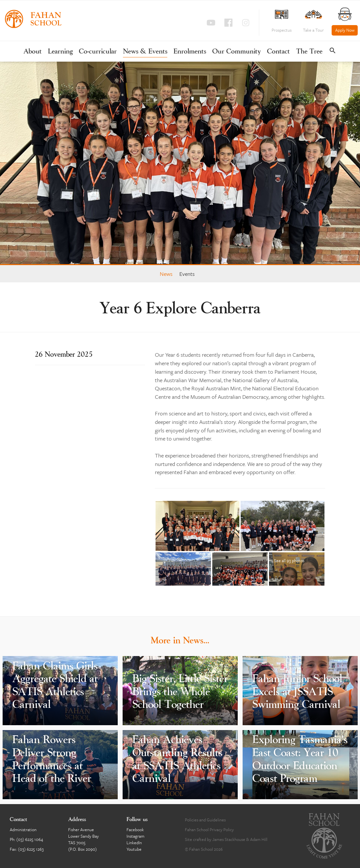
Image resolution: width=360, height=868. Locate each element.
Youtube (134, 849)
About (33, 52)
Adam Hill (259, 839)
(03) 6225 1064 (30, 839)
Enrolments (190, 52)
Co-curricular (98, 52)
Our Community (237, 52)
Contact (278, 52)
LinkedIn (134, 843)
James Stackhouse (229, 839)
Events (187, 274)
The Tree (309, 52)
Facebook (135, 830)
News (166, 274)
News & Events (145, 52)
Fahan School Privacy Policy (209, 830)
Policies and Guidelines (205, 820)
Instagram (135, 836)
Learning (60, 52)
